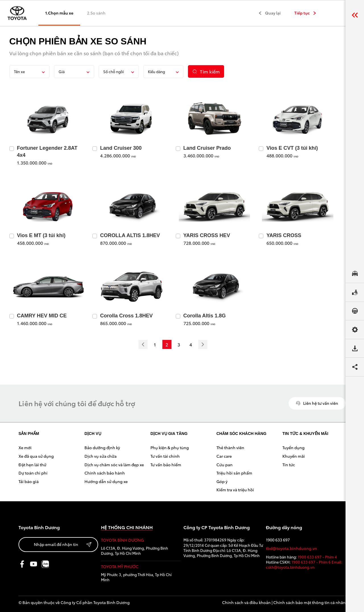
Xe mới (25, 447)
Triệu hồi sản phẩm (234, 473)
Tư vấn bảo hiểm (166, 465)
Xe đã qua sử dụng (36, 456)
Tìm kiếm (206, 71)
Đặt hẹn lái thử (32, 465)
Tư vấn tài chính (165, 456)
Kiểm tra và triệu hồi (235, 490)
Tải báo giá (29, 481)
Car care (224, 456)
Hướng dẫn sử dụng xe (106, 481)
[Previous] (143, 344)
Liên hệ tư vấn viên (317, 403)
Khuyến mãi (294, 456)
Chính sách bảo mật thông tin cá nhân (309, 602)
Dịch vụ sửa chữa (101, 456)
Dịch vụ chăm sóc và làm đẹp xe (114, 465)
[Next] (203, 344)
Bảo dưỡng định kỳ (102, 447)
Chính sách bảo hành (105, 473)
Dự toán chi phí (33, 473)
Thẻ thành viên (230, 447)
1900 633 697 (278, 540)
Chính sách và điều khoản (246, 602)
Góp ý (222, 481)
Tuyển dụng (293, 447)
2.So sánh (96, 13)
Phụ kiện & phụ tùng (170, 447)
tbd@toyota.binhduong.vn (291, 548)
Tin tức (289, 465)
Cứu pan (225, 465)
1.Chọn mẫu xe (59, 13)
